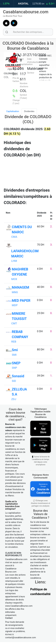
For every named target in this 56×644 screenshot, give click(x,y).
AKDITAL (29, 4)
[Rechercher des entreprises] (28, 32)
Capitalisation (13, 111)
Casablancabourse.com (26, 12)
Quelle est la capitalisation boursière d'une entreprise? (12, 507)
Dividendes (29, 111)
